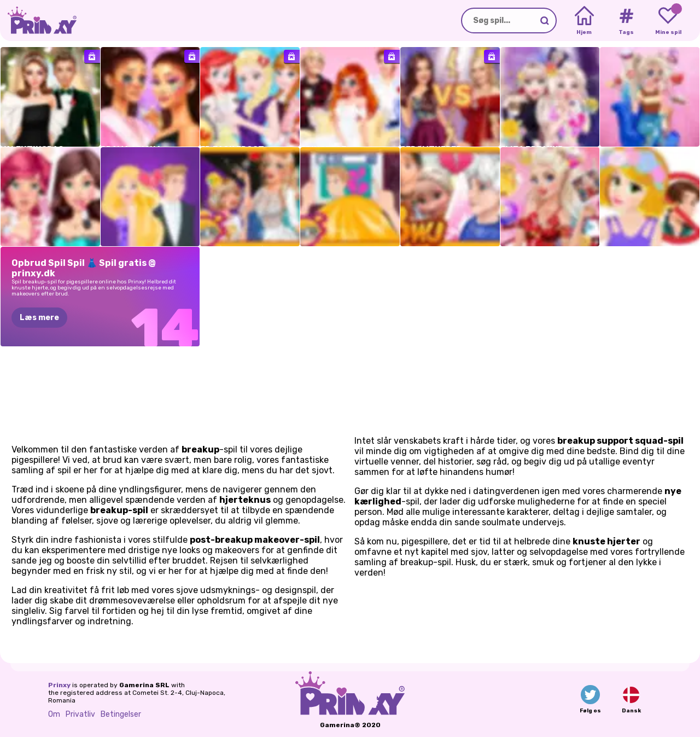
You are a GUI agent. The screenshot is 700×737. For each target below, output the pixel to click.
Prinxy (59, 685)
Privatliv (80, 714)
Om (54, 714)
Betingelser (121, 714)
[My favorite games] (668, 21)
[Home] (584, 21)
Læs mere (39, 318)
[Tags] (626, 21)
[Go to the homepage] (38, 21)
